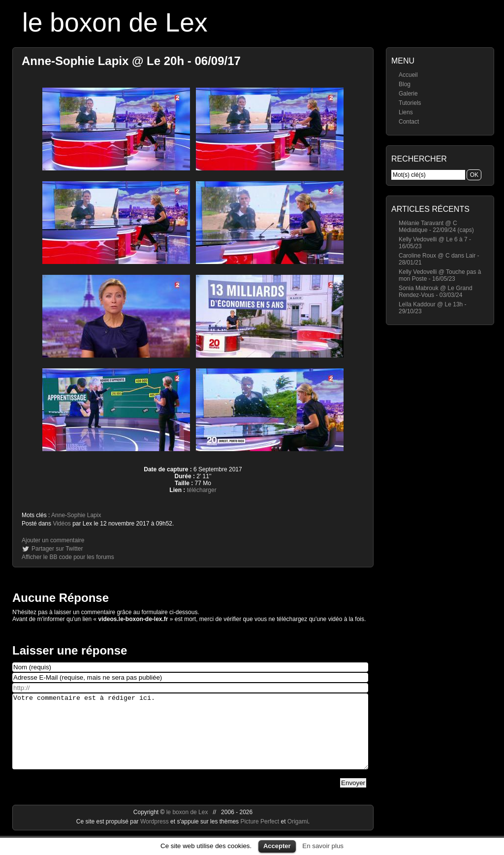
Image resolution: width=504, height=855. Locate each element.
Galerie (408, 94)
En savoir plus (323, 846)
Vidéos (62, 524)
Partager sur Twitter (57, 549)
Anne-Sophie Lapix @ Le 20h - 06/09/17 (131, 61)
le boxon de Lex (115, 22)
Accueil (408, 75)
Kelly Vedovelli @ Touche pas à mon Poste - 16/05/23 (440, 275)
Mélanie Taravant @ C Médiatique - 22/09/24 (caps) (436, 227)
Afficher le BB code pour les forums (68, 557)
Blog (405, 84)
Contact (409, 122)
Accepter (277, 846)
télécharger (202, 490)
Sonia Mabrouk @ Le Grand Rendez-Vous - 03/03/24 (436, 292)
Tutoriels (410, 103)
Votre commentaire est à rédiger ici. (190, 739)
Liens (406, 112)
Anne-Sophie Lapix (76, 515)
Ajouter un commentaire (53, 540)
